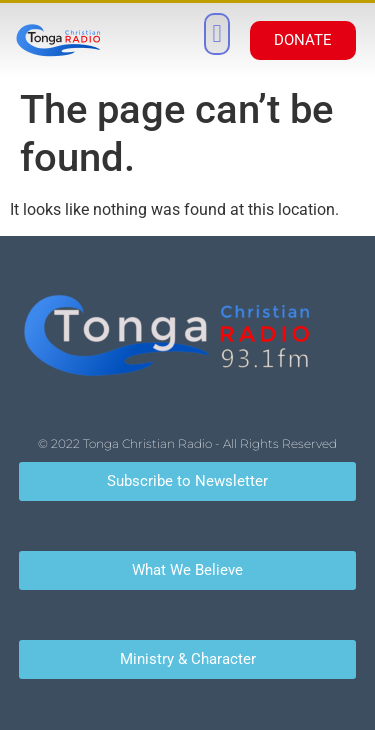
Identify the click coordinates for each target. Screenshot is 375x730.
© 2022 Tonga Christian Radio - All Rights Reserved (187, 443)
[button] (217, 34)
